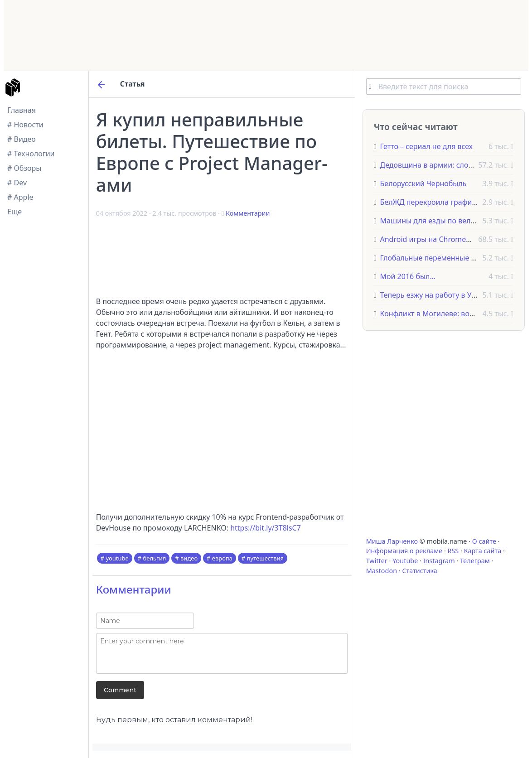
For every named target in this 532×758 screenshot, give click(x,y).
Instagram (439, 561)
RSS (453, 551)
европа (222, 558)
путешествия (265, 558)
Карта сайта (483, 551)
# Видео (22, 139)
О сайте (484, 541)
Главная (22, 110)
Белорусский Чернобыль (423, 183)
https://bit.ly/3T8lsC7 (266, 528)
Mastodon (382, 571)
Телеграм (475, 561)
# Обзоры (24, 168)
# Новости (25, 125)
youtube (117, 558)
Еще (15, 212)
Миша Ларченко (392, 541)
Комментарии (248, 213)
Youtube (405, 561)
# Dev (17, 183)
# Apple (20, 197)
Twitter (377, 561)
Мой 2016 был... (408, 276)
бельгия (155, 558)
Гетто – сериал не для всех (426, 146)
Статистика (419, 571)
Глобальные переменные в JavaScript (445, 258)
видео (189, 558)
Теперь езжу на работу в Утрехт (435, 295)
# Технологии (31, 154)
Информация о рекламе (404, 551)
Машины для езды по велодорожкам (446, 221)
